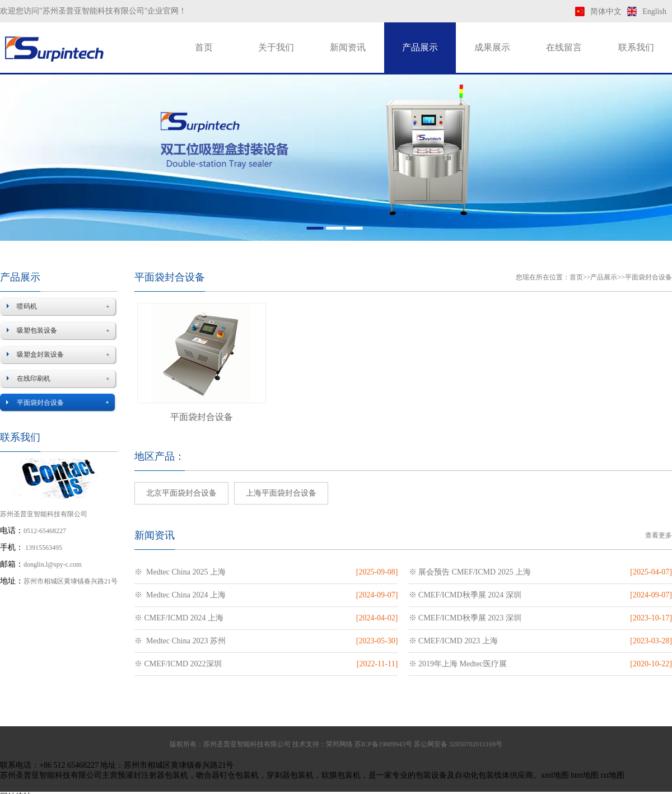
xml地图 (555, 775)
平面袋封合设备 (40, 403)
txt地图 (613, 775)
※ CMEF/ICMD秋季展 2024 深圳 (465, 595)
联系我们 (636, 47)
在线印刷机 (34, 379)
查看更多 (659, 535)
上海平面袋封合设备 (281, 493)
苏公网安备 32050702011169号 (458, 744)
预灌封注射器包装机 (153, 775)
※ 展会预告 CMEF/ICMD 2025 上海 (470, 572)
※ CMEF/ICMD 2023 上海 (453, 641)
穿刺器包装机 (290, 775)
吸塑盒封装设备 (40, 354)
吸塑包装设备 (37, 330)
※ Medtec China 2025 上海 (180, 572)
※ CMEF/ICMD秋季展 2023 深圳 (465, 618)
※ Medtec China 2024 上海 (180, 595)
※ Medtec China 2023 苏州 (180, 641)
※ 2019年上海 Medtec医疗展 (458, 664)
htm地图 (585, 775)
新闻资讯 (348, 47)
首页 (204, 47)
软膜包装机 (341, 775)
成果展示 (492, 47)
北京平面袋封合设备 (181, 493)
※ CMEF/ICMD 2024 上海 (179, 618)
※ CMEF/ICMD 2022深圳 (178, 664)
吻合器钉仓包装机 (227, 775)
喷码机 (27, 306)
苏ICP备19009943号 (383, 744)
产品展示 (420, 47)
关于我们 (276, 47)
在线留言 (564, 47)
